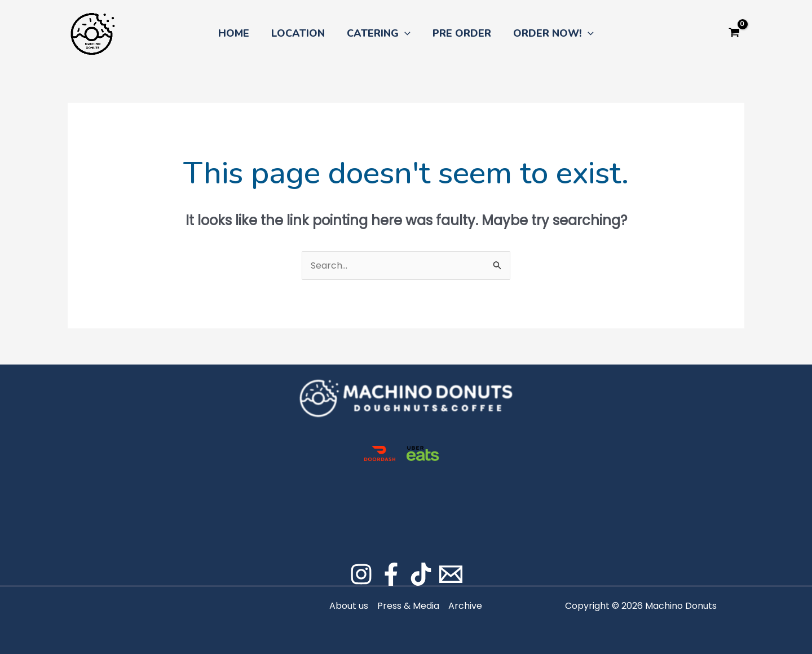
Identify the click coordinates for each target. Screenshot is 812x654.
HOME (237, 33)
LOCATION (300, 33)
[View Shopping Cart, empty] (734, 33)
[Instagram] (361, 574)
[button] (405, 33)
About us (349, 606)
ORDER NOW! (550, 33)
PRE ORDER (460, 33)
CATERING (379, 33)
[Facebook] (391, 574)
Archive (465, 606)
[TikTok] (421, 574)
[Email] (451, 574)
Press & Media (408, 606)
